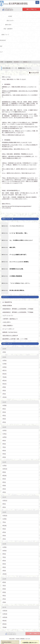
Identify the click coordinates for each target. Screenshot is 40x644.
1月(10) (4, 392)
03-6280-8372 (15, 9)
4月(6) (4, 382)
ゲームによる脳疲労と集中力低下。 (18, 255)
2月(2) (4, 530)
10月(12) (5, 463)
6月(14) (4, 375)
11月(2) (4, 460)
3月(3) (4, 413)
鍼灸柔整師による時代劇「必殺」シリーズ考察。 (15, 333)
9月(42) (4, 615)
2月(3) (4, 417)
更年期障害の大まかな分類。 (17, 269)
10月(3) (4, 362)
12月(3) (4, 355)
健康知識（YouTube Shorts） (10, 327)
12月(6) (4, 400)
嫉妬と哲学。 (13, 247)
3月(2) (4, 385)
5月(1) (4, 477)
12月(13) (5, 605)
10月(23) (5, 612)
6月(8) (4, 584)
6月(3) (4, 445)
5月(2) (4, 524)
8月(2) (4, 438)
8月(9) (4, 577)
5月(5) (4, 587)
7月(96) (4, 622)
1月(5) (4, 347)
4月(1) (4, 410)
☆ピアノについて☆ (8, 310)
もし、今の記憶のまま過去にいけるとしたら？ (21, 240)
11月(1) (4, 428)
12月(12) (5, 510)
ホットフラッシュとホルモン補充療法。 (20, 262)
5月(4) (4, 448)
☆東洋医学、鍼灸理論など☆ (10, 313)
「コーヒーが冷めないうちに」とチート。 (20, 283)
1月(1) (4, 487)
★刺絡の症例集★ (7, 300)
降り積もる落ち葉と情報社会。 (17, 288)
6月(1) (4, 403)
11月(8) (4, 358)
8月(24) (4, 368)
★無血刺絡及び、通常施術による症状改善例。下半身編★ (18, 307)
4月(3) (4, 527)
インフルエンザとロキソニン (17, 226)
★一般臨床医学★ (7, 297)
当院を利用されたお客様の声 (10, 330)
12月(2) (4, 425)
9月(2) (4, 435)
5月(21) (4, 378)
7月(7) (4, 580)
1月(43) (4, 569)
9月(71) (4, 365)
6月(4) (4, 555)
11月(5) (4, 513)
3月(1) (4, 502)
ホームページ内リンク (8, 323)
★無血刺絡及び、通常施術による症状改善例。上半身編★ (18, 303)
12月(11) (5, 495)
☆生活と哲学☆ (7, 317)
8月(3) (4, 549)
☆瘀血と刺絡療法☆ (8, 320)
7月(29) (4, 372)
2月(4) (4, 388)
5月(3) (4, 407)
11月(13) (5, 609)
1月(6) (4, 597)
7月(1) (4, 442)
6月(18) (4, 520)
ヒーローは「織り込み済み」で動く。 (19, 233)
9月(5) (4, 467)
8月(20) (4, 470)
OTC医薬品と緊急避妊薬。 (16, 276)
